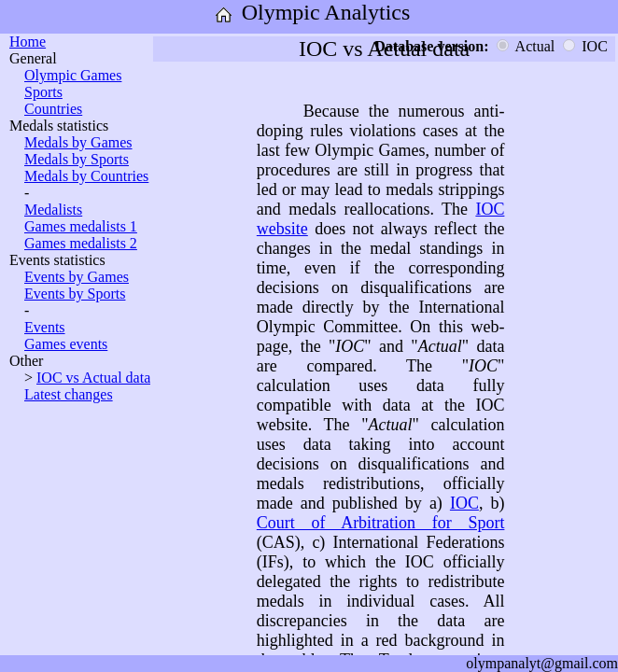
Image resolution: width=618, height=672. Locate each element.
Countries (53, 109)
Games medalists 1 (81, 226)
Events (45, 327)
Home (28, 42)
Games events (66, 344)
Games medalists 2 (81, 243)
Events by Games (77, 277)
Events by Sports (75, 294)
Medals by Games (78, 142)
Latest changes (69, 394)
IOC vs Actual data (93, 378)
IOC (464, 503)
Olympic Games (73, 75)
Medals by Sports (77, 159)
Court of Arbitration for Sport (381, 523)
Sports (43, 92)
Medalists (53, 210)
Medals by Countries (86, 176)
